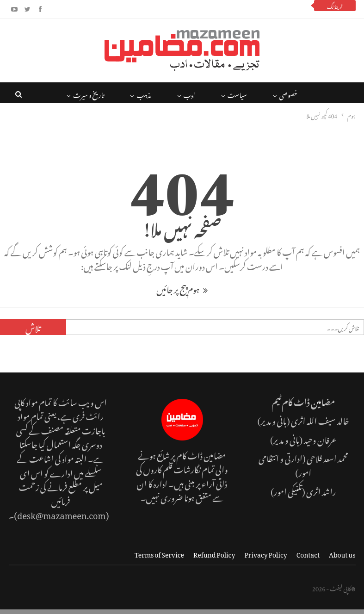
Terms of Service (159, 553)
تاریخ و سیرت (89, 94)
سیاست (237, 94)
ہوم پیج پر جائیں (182, 288)
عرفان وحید (320, 438)
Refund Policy (214, 553)
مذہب (144, 94)
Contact (308, 553)
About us (342, 553)
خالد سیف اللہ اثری (320, 419)
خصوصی (288, 94)
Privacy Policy (265, 553)
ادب (189, 94)
